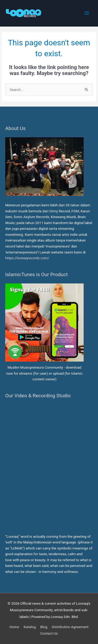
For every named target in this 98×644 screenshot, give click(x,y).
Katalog (30, 627)
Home (14, 627)
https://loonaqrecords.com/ (28, 258)
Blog (44, 627)
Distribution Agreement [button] (70, 627)
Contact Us (49, 633)
